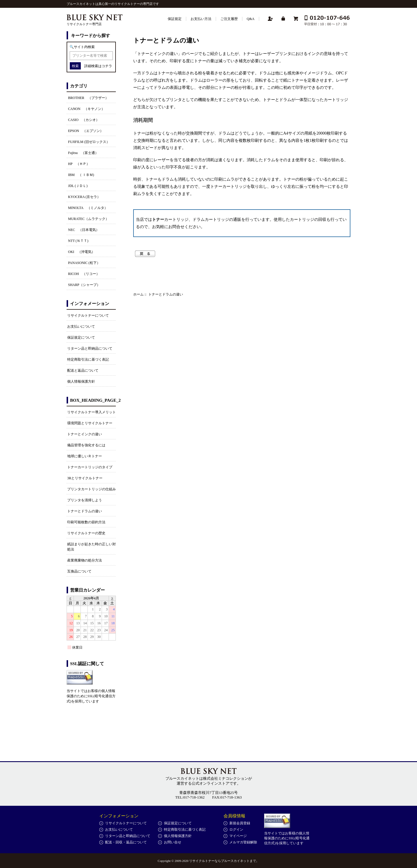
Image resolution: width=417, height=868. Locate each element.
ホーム (138, 294)
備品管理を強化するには (86, 445)
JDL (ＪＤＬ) (78, 186)
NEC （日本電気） (84, 230)
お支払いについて (81, 326)
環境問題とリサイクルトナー (90, 423)
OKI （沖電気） (82, 252)
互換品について (79, 571)
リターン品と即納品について (90, 348)
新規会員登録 (240, 823)
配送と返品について (83, 370)
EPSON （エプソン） (86, 131)
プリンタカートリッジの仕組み (92, 489)
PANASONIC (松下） (84, 263)
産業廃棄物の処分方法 (85, 560)
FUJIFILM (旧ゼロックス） (89, 142)
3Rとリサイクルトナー (85, 478)
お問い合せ (173, 842)
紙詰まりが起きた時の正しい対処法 (92, 547)
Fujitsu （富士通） (83, 153)
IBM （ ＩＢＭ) (81, 175)
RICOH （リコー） (84, 274)
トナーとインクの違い (85, 434)
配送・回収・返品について (126, 842)
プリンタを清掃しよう (85, 500)
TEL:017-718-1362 (190, 797)
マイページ (238, 836)
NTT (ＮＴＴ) (78, 241)
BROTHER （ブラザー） (88, 98)
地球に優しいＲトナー (85, 456)
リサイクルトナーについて (88, 315)
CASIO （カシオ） (84, 120)
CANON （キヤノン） (86, 109)
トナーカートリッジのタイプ (90, 467)
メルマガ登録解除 (243, 842)
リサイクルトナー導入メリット (92, 412)
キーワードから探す (90, 36)
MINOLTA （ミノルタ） (88, 208)
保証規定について (81, 337)
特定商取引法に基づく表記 (88, 359)
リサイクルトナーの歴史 (86, 533)
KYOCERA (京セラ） (84, 197)
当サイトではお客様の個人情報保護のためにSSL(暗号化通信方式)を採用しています (91, 696)
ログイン (236, 830)
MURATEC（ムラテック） (88, 219)
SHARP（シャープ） (84, 285)
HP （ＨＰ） (79, 164)
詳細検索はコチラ (98, 66)
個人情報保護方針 (81, 381)
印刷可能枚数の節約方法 (86, 522)
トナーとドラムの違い (85, 511)
